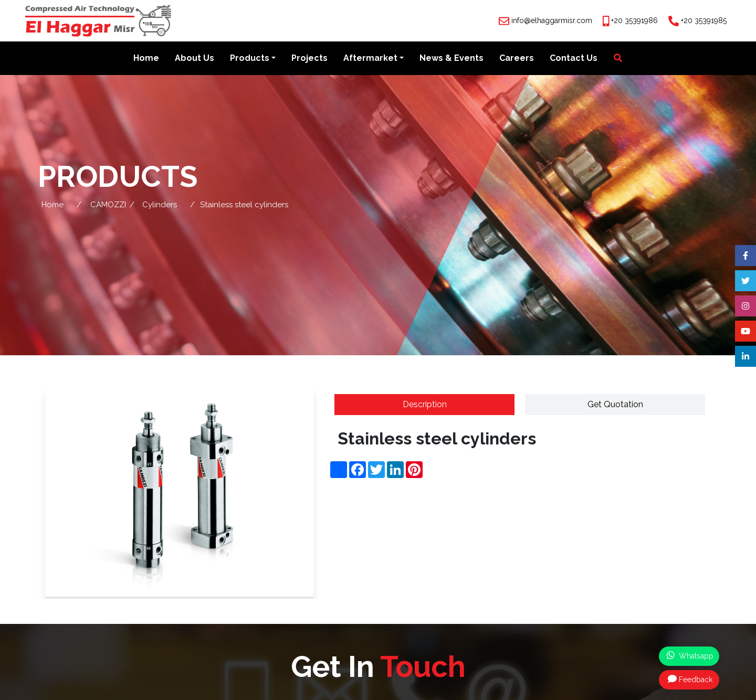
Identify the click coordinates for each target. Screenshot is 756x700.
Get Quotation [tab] (615, 404)
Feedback (690, 679)
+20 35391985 (704, 20)
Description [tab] (425, 404)
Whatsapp (690, 655)
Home (146, 59)
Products (250, 59)
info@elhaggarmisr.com (552, 20)
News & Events (451, 59)
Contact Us (574, 59)
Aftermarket (370, 59)
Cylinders (160, 205)
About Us (195, 59)
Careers (517, 59)
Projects (309, 59)
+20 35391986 (634, 20)
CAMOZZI (108, 205)
